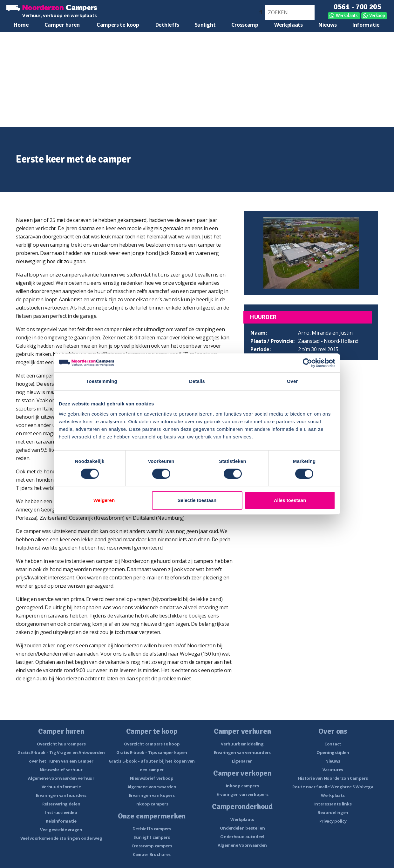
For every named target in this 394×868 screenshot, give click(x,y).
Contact (333, 744)
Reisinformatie (61, 821)
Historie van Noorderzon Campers (333, 778)
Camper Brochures (152, 854)
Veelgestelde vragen (61, 830)
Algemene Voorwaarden (242, 845)
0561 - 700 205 (357, 7)
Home (21, 25)
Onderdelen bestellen (242, 828)
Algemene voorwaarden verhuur (61, 778)
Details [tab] (197, 381)
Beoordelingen (333, 812)
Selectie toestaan (197, 500)
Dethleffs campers (152, 829)
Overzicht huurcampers (61, 744)
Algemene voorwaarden (152, 787)
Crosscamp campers (152, 846)
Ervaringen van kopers (152, 795)
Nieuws (328, 25)
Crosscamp (245, 25)
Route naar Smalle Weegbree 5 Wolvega (333, 787)
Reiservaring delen (61, 804)
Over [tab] (292, 381)
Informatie (366, 25)
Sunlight (205, 25)
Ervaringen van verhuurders (242, 752)
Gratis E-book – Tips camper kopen (152, 752)
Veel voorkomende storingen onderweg (61, 838)
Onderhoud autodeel (242, 837)
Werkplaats (347, 16)
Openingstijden (333, 752)
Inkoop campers (152, 804)
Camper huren (62, 25)
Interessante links (333, 804)
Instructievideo (61, 812)
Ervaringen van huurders (61, 795)
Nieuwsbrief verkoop (152, 778)
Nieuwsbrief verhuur (61, 770)
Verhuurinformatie (61, 787)
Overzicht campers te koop (152, 744)
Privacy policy (333, 821)
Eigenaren (242, 761)
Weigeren (104, 500)
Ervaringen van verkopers (242, 794)
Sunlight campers (152, 837)
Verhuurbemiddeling (242, 744)
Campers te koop (118, 25)
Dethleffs (167, 25)
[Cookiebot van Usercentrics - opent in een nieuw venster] (307, 363)
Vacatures (333, 770)
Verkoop (377, 16)
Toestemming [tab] (102, 381)
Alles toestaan (290, 500)
